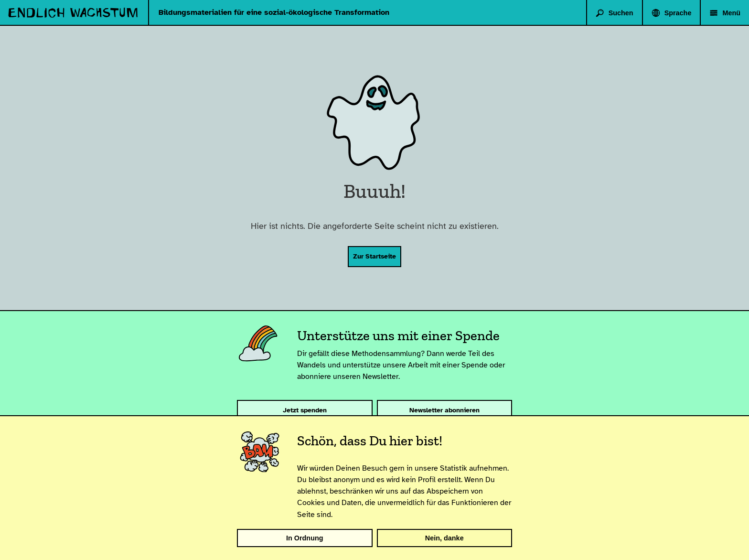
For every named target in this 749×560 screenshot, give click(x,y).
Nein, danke (444, 538)
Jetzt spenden (305, 410)
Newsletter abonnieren (444, 410)
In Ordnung (305, 538)
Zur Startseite (374, 256)
